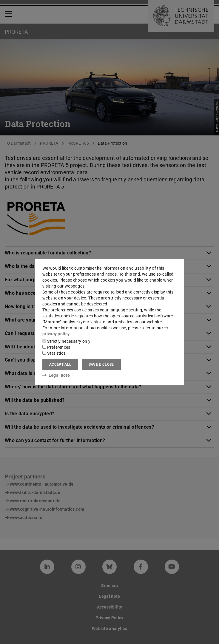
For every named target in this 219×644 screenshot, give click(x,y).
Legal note (56, 375)
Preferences (56, 347)
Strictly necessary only (66, 341)
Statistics (54, 353)
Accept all (60, 365)
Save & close (101, 365)
